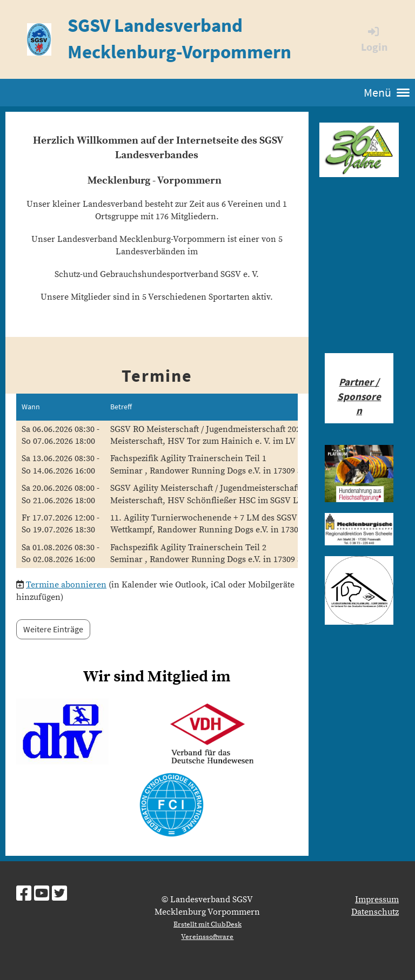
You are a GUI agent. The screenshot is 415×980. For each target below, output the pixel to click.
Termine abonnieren (66, 585)
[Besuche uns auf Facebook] (24, 895)
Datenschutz (375, 912)
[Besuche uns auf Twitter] (59, 895)
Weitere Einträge (53, 629)
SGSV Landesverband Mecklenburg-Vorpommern (179, 39)
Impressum (377, 900)
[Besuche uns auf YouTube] (42, 895)
